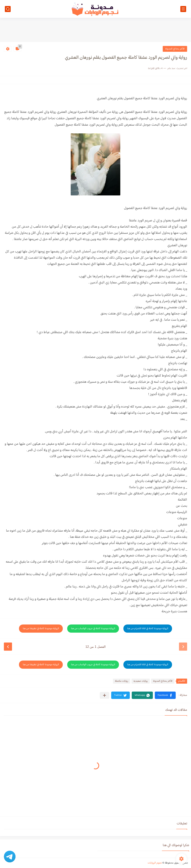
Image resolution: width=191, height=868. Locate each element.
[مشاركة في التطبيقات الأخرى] (105, 695)
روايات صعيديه (141, 681)
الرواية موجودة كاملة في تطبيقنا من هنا (41, 629)
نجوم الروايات (155, 863)
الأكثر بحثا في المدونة (175, 49)
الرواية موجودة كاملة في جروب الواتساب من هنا (93, 629)
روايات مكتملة (122, 681)
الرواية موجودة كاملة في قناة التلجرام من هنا (148, 629)
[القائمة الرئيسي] (183, 9)
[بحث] (8, 9)
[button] (165, 695)
